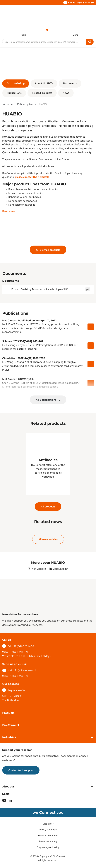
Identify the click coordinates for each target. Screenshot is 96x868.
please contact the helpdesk (32, 177)
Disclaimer (48, 824)
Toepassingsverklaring (48, 847)
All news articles (48, 539)
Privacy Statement (48, 829)
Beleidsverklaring (48, 841)
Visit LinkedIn (59, 569)
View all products (48, 250)
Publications (14, 93)
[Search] (44, 42)
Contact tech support (21, 770)
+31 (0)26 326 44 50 (23, 646)
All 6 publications (48, 400)
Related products (42, 93)
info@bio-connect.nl (24, 670)
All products (48, 507)
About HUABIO (44, 83)
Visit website (37, 569)
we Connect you (48, 812)
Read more (9, 211)
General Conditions (48, 835)
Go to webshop (16, 83)
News (66, 93)
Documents (70, 83)
